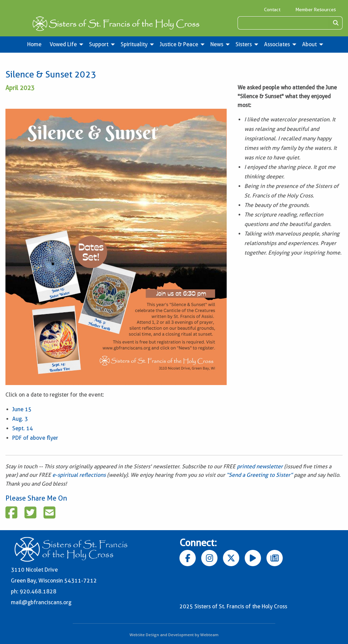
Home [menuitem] (34, 44)
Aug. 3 (20, 419)
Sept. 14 (23, 428)
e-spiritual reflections (79, 475)
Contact (272, 10)
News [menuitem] (217, 44)
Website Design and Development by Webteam (174, 635)
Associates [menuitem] (277, 44)
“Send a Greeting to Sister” (259, 475)
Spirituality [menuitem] (134, 44)
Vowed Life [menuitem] (63, 44)
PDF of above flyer (35, 438)
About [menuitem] (309, 44)
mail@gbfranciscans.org (41, 602)
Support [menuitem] (99, 44)
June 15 (22, 409)
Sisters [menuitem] (244, 44)
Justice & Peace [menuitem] (179, 44)
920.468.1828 (38, 591)
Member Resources (316, 10)
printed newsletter (260, 466)
